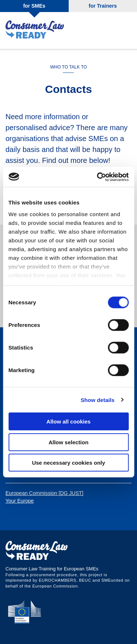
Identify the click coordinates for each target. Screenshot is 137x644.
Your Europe (20, 501)
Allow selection (68, 442)
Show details (98, 400)
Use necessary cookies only (68, 463)
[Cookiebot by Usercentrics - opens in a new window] (98, 177)
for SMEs (34, 6)
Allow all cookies (68, 421)
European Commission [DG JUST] (44, 493)
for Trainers (103, 6)
